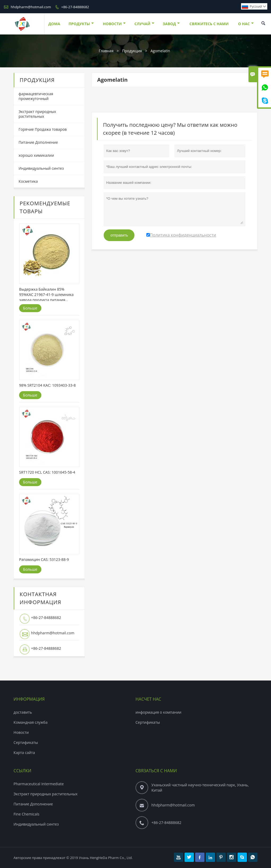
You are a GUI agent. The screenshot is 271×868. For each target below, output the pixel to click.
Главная (106, 51)
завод (171, 24)
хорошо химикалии (36, 155)
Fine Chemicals (26, 814)
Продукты (81, 24)
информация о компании (158, 712)
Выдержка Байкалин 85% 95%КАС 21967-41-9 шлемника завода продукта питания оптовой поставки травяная (46, 295)
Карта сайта (24, 753)
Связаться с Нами (156, 771)
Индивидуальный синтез (41, 168)
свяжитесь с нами (209, 24)
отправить (119, 235)
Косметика (28, 181)
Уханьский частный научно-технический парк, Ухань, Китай (200, 788)
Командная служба (30, 722)
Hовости (21, 732)
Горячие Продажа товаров (43, 129)
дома (54, 24)
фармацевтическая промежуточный (36, 96)
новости (114, 24)
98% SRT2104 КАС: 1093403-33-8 (47, 385)
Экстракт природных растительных (37, 114)
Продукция (132, 51)
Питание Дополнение (38, 142)
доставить (23, 712)
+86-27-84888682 (75, 7)
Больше (30, 308)
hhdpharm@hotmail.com (31, 7)
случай (144, 24)
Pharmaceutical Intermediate (39, 784)
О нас (246, 24)
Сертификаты (26, 742)
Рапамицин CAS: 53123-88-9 (44, 559)
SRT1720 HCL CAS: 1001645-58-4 (47, 472)
